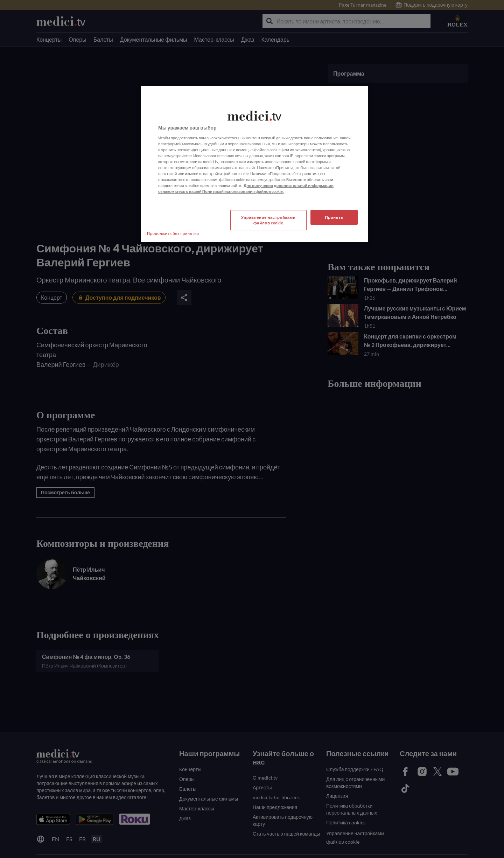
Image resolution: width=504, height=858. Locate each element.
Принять (334, 217)
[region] (254, 164)
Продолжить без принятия (173, 233)
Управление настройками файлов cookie (268, 220)
